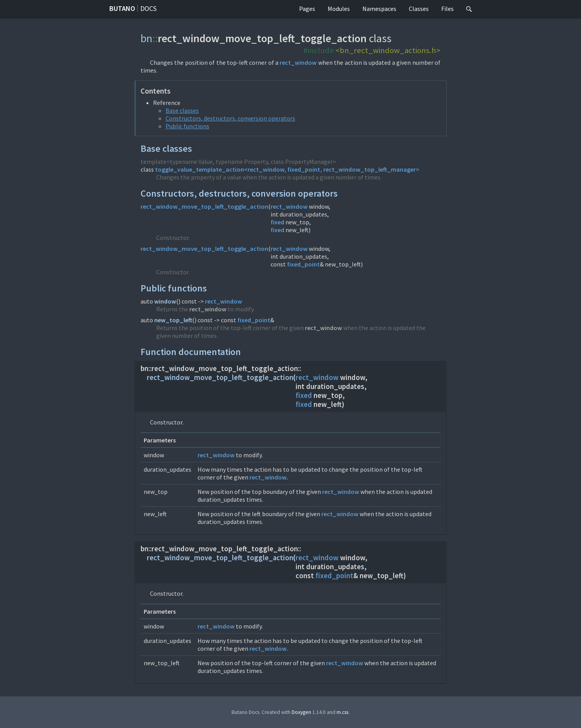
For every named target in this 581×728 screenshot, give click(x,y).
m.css (342, 712)
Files (447, 9)
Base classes (182, 110)
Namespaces (379, 9)
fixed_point (303, 264)
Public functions (187, 126)
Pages (307, 9)
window (165, 301)
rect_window (298, 62)
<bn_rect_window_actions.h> (388, 50)
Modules (339, 9)
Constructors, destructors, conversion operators (230, 118)
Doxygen (301, 712)
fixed (277, 222)
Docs (148, 8)
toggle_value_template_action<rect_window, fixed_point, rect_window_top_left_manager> (287, 169)
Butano (122, 8)
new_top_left (173, 320)
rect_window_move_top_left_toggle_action (204, 206)
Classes (419, 9)
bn (146, 38)
